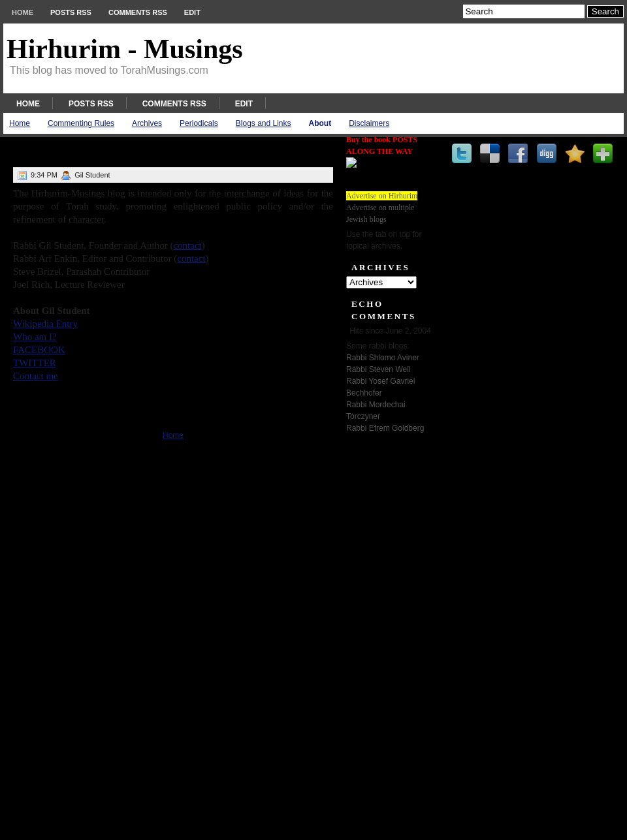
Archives (147, 123)
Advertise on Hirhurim (382, 196)
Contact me (36, 376)
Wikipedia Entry (45, 324)
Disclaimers (369, 123)
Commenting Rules (81, 123)
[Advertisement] (385, 632)
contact (187, 245)
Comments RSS (138, 12)
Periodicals (199, 123)
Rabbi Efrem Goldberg (385, 428)
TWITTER (35, 363)
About (320, 123)
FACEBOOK (39, 350)
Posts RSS (71, 12)
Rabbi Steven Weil (378, 369)
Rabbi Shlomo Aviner (383, 358)
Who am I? (35, 337)
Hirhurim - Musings (125, 49)
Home (23, 12)
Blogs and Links (264, 123)
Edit (192, 12)
